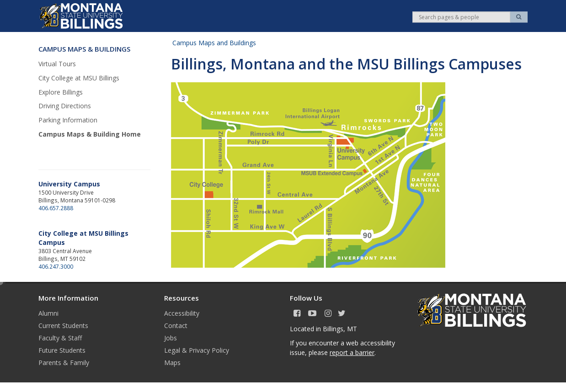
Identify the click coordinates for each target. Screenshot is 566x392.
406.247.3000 (56, 266)
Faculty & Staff (60, 338)
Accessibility (182, 313)
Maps (172, 363)
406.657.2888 (56, 208)
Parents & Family (64, 363)
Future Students (62, 350)
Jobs (171, 338)
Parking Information (68, 120)
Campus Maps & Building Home (90, 134)
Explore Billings (61, 92)
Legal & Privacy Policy (197, 350)
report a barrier (352, 352)
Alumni (48, 313)
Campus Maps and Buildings (214, 43)
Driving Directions (65, 106)
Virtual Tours (57, 64)
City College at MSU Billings (79, 78)
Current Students (63, 326)
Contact (176, 326)
